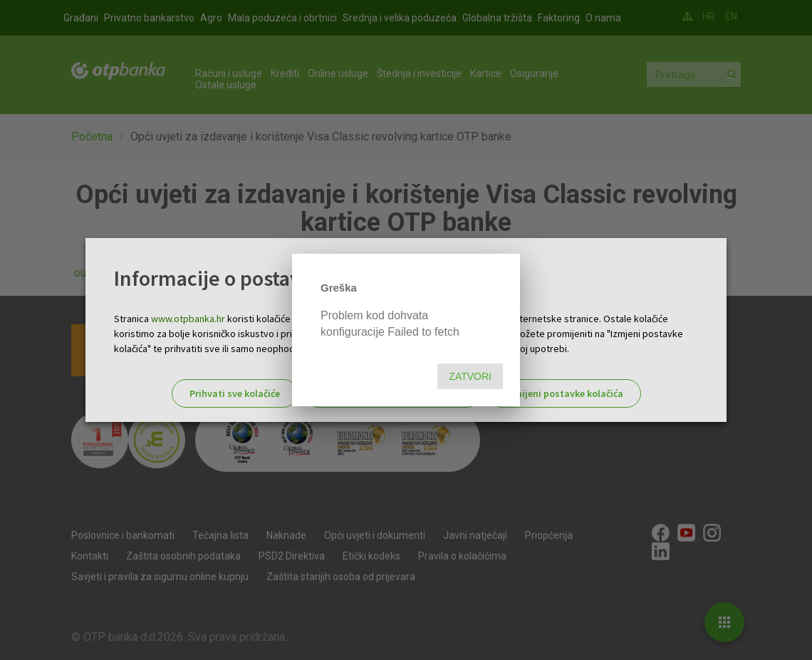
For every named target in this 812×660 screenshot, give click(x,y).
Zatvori (470, 376)
